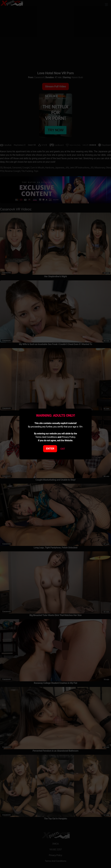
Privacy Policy (68, 437)
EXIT (63, 449)
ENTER (50, 449)
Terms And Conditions (46, 437)
